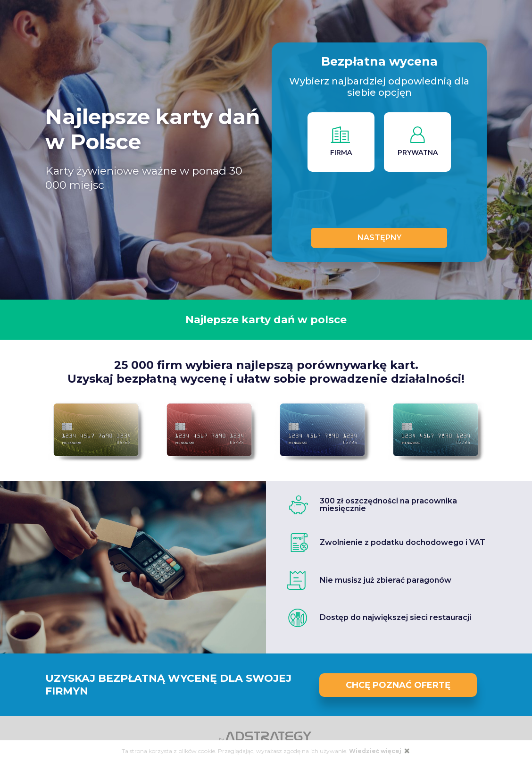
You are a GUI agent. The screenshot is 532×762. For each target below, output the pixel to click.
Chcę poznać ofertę (398, 685)
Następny (379, 238)
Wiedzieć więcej (376, 751)
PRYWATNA (418, 142)
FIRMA (341, 142)
